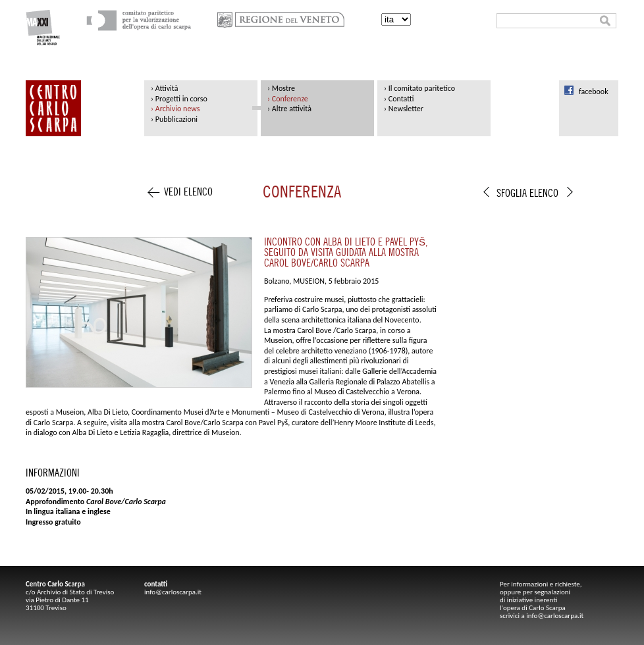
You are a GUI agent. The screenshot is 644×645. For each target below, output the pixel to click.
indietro (487, 196)
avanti (570, 196)
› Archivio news (175, 109)
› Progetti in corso (179, 99)
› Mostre (281, 88)
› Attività (164, 88)
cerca (604, 20)
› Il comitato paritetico (419, 88)
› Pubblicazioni (174, 119)
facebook (594, 91)
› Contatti (399, 99)
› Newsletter (404, 109)
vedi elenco (188, 193)
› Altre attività (289, 109)
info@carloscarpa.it (173, 592)
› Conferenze (288, 99)
